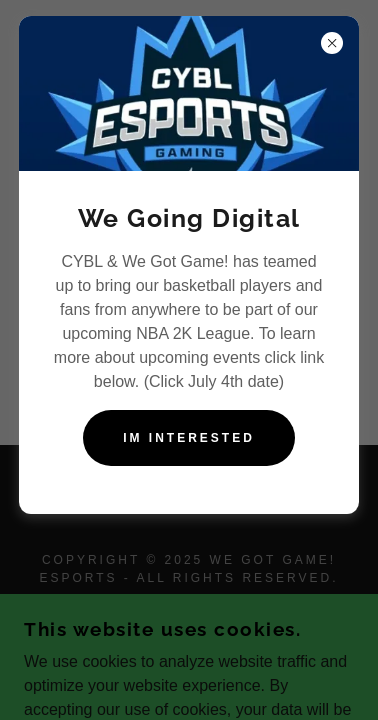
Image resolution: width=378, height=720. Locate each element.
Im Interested (189, 438)
